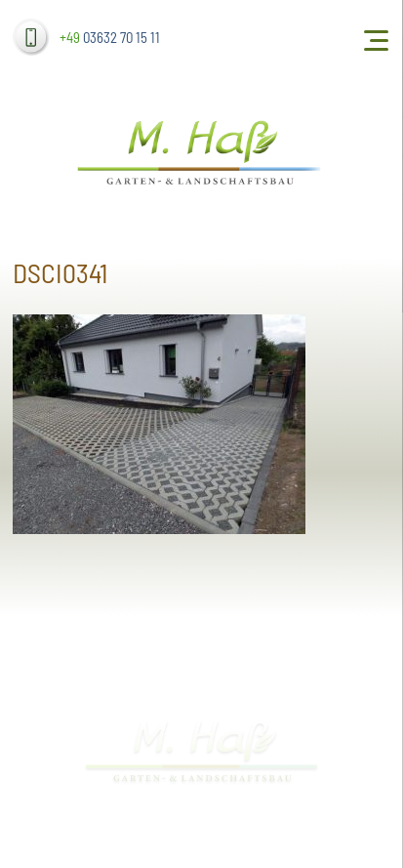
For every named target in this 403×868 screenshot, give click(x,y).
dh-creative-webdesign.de (347, 835)
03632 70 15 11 (110, 37)
